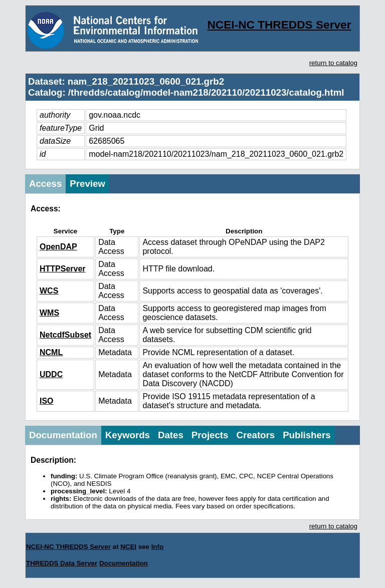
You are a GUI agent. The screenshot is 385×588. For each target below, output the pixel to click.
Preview (87, 184)
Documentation (63, 435)
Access (45, 184)
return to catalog (333, 63)
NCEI (128, 547)
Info (157, 547)
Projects (210, 435)
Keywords (128, 435)
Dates (171, 435)
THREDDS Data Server (62, 563)
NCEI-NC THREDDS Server (279, 25)
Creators (255, 435)
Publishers (307, 435)
